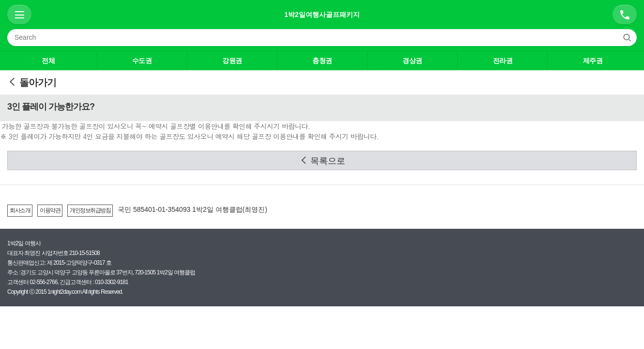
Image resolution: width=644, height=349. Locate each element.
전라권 (503, 61)
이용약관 (50, 210)
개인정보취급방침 (90, 210)
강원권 (232, 61)
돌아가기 (32, 82)
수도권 (142, 61)
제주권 (593, 61)
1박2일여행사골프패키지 (322, 15)
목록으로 (322, 161)
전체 (48, 61)
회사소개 (20, 210)
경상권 (412, 61)
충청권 (322, 61)
